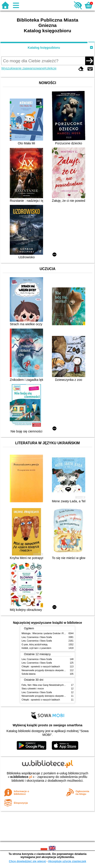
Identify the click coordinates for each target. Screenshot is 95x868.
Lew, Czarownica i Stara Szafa (37, 637)
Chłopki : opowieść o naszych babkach (41, 667)
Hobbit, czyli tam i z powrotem (36, 648)
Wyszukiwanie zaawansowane (23, 68)
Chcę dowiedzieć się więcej (27, 861)
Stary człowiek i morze (33, 689)
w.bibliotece (21, 777)
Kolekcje (50, 68)
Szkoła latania (29, 674)
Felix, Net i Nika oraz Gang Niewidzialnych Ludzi (46, 685)
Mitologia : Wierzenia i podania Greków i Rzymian (46, 633)
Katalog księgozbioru (44, 48)
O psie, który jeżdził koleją (35, 645)
